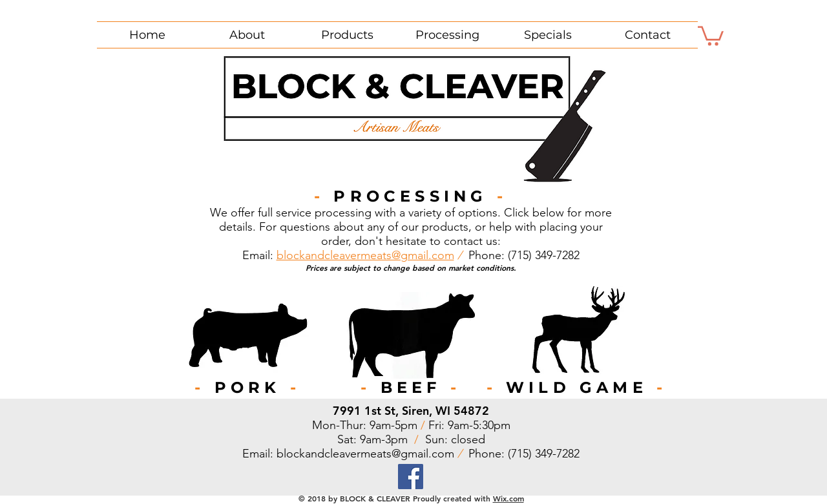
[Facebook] (411, 477)
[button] (711, 35)
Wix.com (508, 498)
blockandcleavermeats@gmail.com (365, 255)
